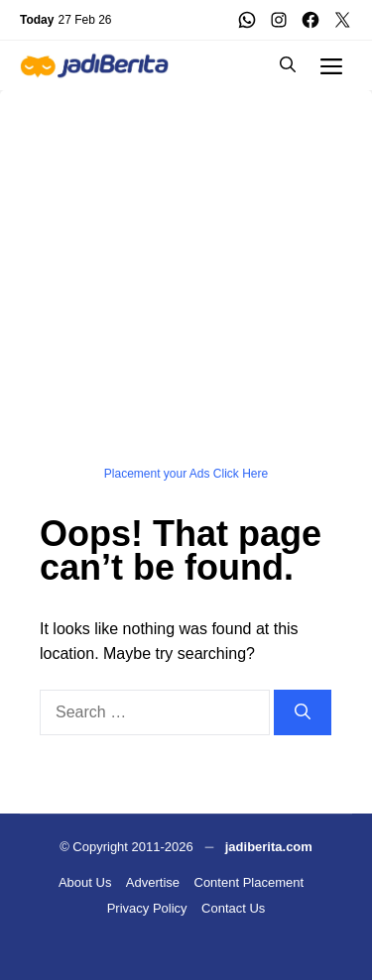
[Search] (303, 712)
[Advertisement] (186, 276)
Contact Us (233, 908)
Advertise (153, 882)
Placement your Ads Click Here (186, 474)
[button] (288, 65)
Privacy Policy (147, 908)
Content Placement (249, 882)
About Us (85, 882)
